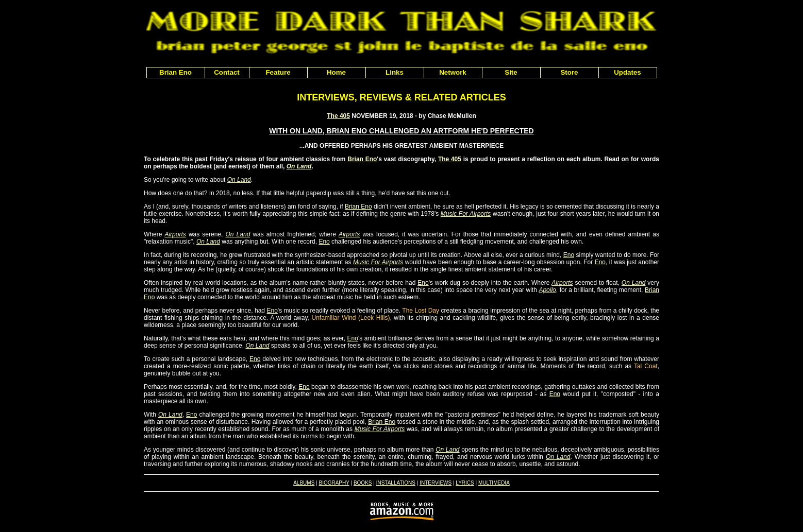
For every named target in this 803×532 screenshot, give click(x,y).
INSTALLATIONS (396, 483)
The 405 (338, 116)
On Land (299, 166)
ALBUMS (304, 483)
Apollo (547, 290)
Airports (175, 234)
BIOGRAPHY (334, 483)
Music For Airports (466, 214)
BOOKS (363, 483)
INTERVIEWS (436, 483)
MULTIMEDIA (494, 483)
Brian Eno (362, 159)
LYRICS (465, 483)
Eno (324, 242)
